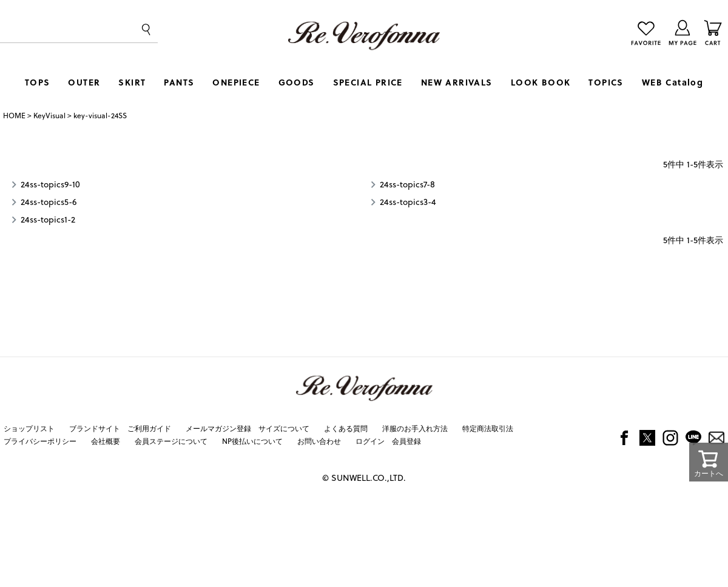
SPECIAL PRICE (368, 82)
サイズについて (284, 428)
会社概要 (106, 441)
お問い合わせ (319, 441)
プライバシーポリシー (40, 441)
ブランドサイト (95, 428)
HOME (14, 115)
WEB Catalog (672, 82)
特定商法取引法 (488, 428)
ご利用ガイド (149, 428)
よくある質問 (346, 428)
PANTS (179, 82)
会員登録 (406, 441)
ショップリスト (29, 428)
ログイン (370, 441)
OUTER (84, 82)
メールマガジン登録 (218, 428)
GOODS (297, 82)
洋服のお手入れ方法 (415, 428)
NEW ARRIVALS (457, 82)
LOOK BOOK (541, 82)
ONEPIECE (236, 82)
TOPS (38, 82)
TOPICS (606, 82)
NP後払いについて (252, 441)
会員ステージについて (171, 441)
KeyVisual (49, 115)
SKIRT (132, 82)
